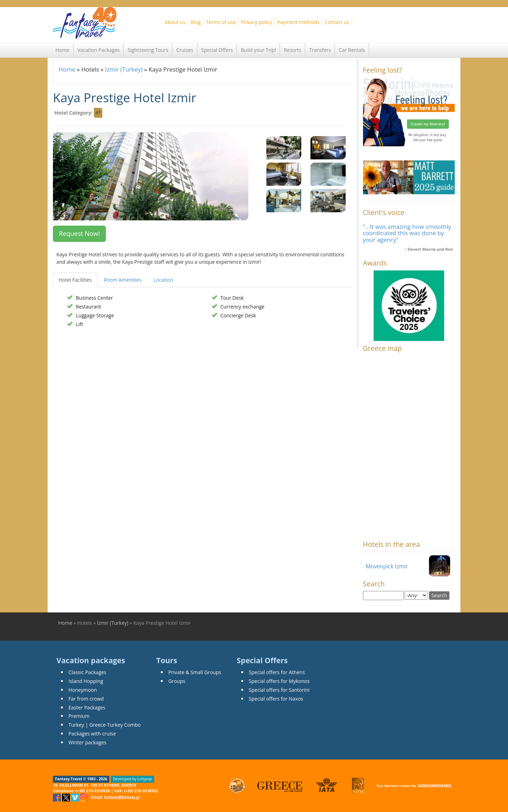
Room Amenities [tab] (123, 280)
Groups (177, 681)
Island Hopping (86, 681)
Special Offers (217, 50)
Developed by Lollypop (132, 779)
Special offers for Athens (277, 672)
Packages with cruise (92, 734)
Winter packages (87, 742)
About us (175, 22)
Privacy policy (256, 22)
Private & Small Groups (195, 672)
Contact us (337, 22)
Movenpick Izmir (387, 566)
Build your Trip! (259, 50)
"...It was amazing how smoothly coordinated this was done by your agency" (407, 233)
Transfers (320, 50)
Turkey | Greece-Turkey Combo (105, 725)
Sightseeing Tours (148, 50)
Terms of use (221, 22)
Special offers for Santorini (279, 690)
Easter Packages (87, 707)
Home (62, 50)
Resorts (293, 50)
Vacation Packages (98, 50)
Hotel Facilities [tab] (75, 280)
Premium (79, 716)
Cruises (185, 50)
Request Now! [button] (79, 233)
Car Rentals (352, 50)
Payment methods (298, 22)
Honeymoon (83, 690)
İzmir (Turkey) (124, 69)
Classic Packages (87, 672)
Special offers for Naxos (276, 699)
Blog (196, 22)
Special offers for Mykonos (279, 681)
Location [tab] (163, 280)
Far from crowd (86, 699)
